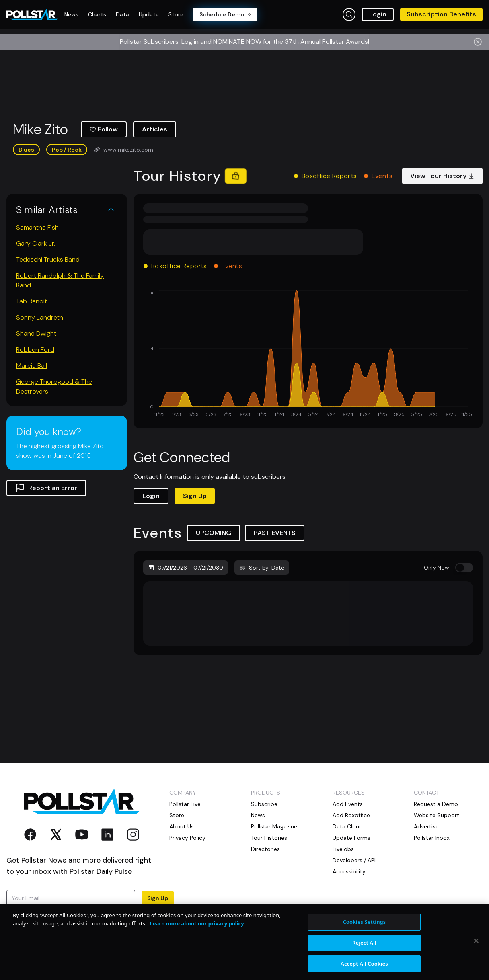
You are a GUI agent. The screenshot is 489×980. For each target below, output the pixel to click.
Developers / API (354, 860)
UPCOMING (214, 533)
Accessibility (349, 871)
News (258, 815)
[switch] (464, 568)
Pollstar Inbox (432, 838)
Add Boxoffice (351, 815)
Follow (104, 129)
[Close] (476, 947)
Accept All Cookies (364, 969)
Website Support (437, 815)
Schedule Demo (225, 14)
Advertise (426, 826)
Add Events (348, 804)
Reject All (364, 948)
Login (378, 14)
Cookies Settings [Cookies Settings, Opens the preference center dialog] (364, 927)
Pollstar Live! (186, 804)
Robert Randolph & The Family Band (60, 280)
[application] (308, 355)
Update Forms (351, 838)
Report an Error (46, 488)
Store (177, 815)
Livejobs (343, 849)
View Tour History (442, 176)
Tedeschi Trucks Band (48, 259)
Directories (265, 849)
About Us (182, 826)
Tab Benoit (32, 301)
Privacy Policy (187, 838)
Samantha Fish (37, 227)
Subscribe (264, 804)
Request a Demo (436, 804)
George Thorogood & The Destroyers (54, 386)
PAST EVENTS (275, 533)
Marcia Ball (32, 366)
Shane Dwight (36, 333)
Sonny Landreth (40, 317)
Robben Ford (35, 350)
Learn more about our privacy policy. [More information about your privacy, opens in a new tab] (198, 929)
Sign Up (195, 496)
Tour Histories (269, 838)
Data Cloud (348, 826)
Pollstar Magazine (274, 826)
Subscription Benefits (441, 14)
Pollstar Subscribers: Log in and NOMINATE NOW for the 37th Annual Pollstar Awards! (244, 42)
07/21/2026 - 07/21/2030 (186, 568)
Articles (155, 129)
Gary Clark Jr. (36, 243)
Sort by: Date (262, 568)
